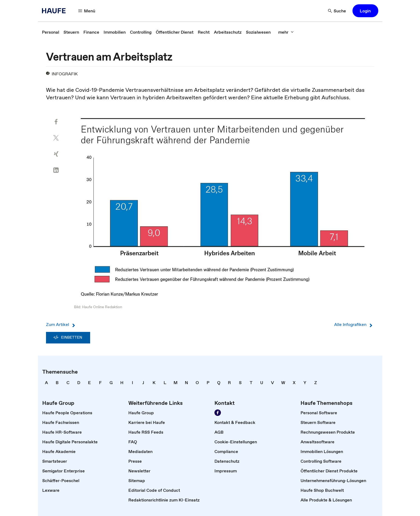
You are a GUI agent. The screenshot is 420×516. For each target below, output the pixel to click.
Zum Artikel (61, 324)
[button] (87, 11)
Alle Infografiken (354, 324)
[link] (51, 32)
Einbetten (68, 338)
